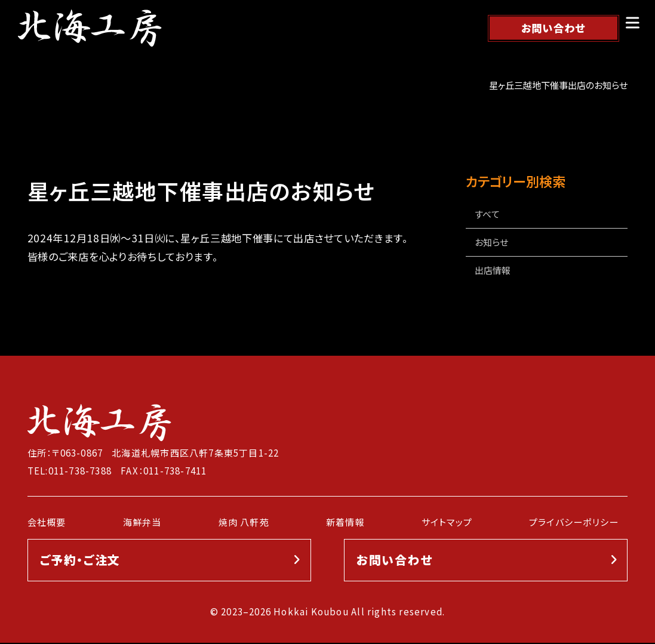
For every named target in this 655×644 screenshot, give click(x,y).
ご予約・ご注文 (80, 561)
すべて (487, 214)
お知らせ (491, 243)
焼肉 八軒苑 (244, 523)
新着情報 (345, 523)
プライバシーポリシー (574, 523)
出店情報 (493, 271)
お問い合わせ (553, 28)
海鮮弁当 (142, 523)
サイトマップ (447, 523)
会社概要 (47, 523)
